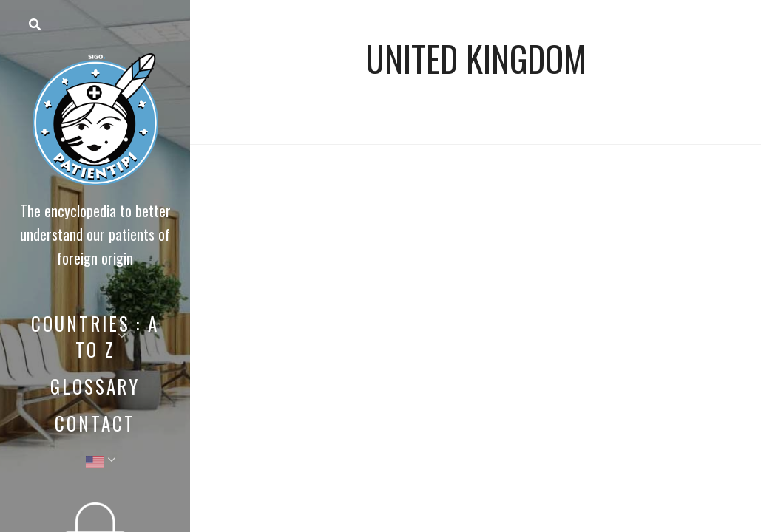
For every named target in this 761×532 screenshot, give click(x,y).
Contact (95, 423)
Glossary (95, 386)
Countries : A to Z (95, 336)
